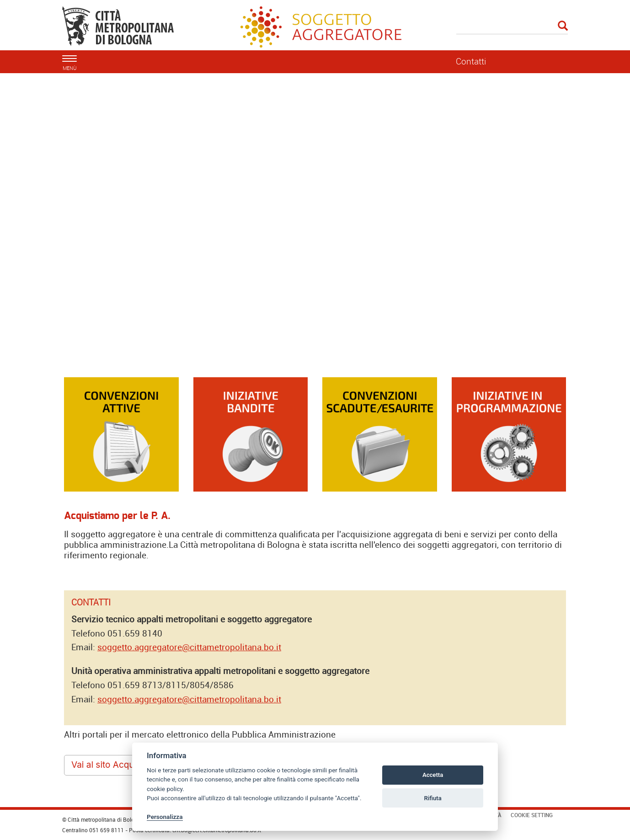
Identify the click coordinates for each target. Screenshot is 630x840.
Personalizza (165, 817)
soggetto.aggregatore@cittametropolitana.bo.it (189, 647)
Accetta (433, 775)
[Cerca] (512, 27)
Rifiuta (432, 798)
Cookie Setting (532, 815)
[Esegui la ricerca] (563, 26)
